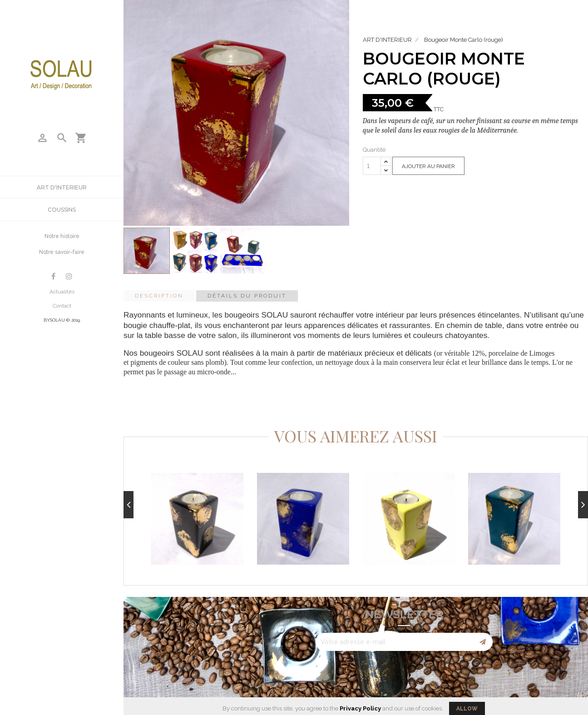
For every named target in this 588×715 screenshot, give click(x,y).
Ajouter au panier (428, 166)
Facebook (53, 276)
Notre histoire (62, 236)
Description (159, 296)
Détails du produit (247, 296)
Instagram (69, 276)
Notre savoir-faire (62, 252)
